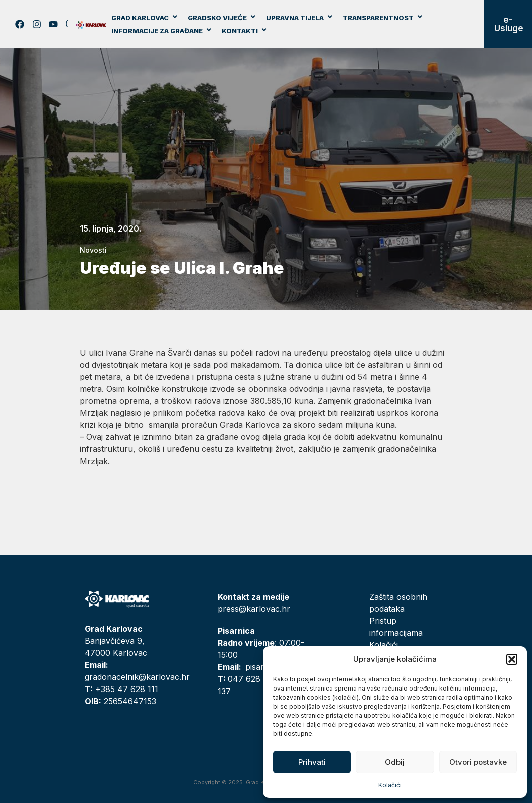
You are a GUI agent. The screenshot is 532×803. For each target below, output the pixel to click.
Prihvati (312, 762)
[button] (512, 659)
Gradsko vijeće (222, 18)
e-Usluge (509, 24)
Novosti (93, 250)
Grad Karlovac (145, 18)
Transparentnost (383, 18)
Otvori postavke (478, 762)
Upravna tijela (300, 18)
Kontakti (245, 31)
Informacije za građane (162, 31)
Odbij (395, 762)
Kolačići (390, 785)
